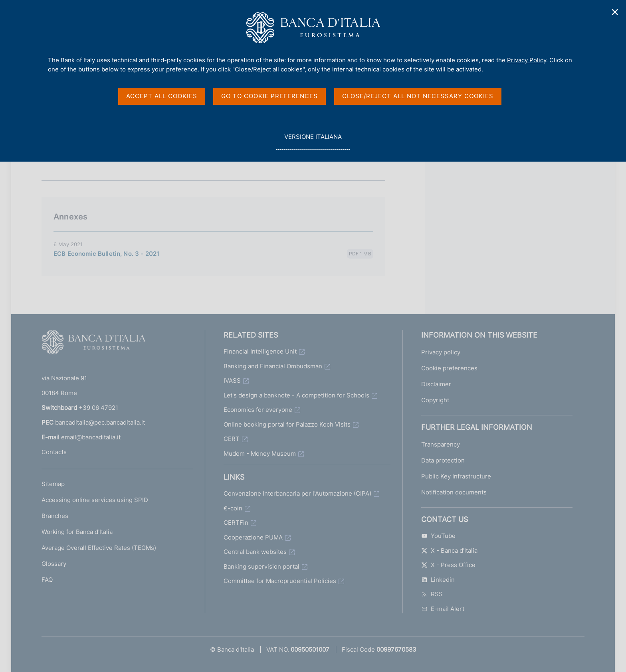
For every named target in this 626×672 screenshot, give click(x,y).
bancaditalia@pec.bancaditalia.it (100, 422)
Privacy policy (441, 352)
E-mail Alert (443, 609)
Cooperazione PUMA (253, 537)
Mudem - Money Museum (260, 454)
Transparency (441, 444)
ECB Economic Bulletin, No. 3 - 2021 (106, 254)
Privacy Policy (527, 60)
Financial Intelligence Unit (260, 351)
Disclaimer (436, 384)
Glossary (54, 564)
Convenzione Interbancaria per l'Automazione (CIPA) (297, 493)
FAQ (47, 580)
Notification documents (454, 492)
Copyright (435, 400)
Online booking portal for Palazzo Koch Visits (287, 424)
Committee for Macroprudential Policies (280, 581)
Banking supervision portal (261, 566)
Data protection (443, 460)
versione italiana (313, 141)
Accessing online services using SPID (95, 500)
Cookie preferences (449, 368)
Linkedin (438, 580)
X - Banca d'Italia (449, 550)
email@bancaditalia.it (91, 437)
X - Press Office (448, 565)
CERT (232, 439)
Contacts (54, 452)
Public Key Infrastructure (456, 476)
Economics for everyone (258, 410)
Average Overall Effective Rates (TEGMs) (99, 548)
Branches (55, 516)
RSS (432, 594)
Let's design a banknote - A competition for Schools (296, 395)
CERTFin (236, 523)
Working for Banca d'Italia (77, 532)
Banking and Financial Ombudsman (273, 366)
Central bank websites (255, 552)
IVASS (232, 380)
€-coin (233, 508)
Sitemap (53, 484)
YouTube (438, 536)
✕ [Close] (615, 12)
